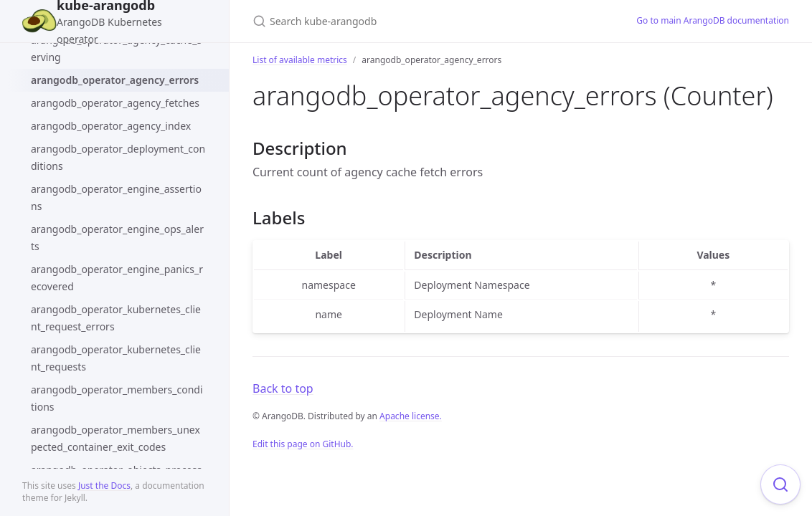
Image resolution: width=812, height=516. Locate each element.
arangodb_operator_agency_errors (115, 80)
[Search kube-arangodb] (422, 21)
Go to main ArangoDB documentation (713, 20)
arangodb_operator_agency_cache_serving (116, 48)
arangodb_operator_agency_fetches (115, 103)
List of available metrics (300, 60)
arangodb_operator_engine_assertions (116, 197)
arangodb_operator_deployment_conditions (118, 157)
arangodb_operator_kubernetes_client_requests (116, 358)
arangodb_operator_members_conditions (117, 398)
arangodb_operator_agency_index (111, 126)
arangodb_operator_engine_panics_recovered (117, 278)
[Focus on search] (780, 484)
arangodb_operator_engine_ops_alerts (117, 238)
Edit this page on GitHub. (303, 444)
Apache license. (411, 416)
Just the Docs (104, 486)
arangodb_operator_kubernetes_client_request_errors (116, 318)
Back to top (283, 388)
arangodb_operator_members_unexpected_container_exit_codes (115, 438)
